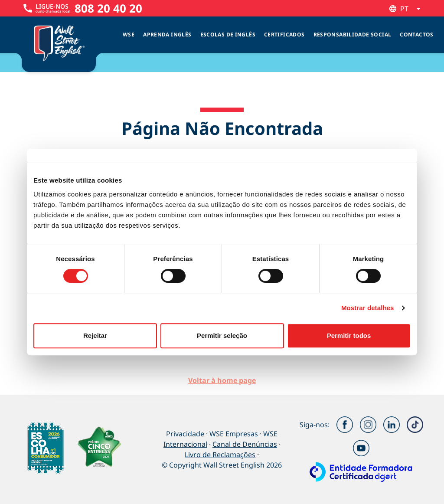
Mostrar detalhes (368, 308)
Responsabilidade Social (353, 34)
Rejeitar (95, 335)
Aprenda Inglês (167, 34)
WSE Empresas (234, 434)
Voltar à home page (222, 380)
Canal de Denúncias (245, 444)
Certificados (284, 34)
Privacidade (185, 434)
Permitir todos (349, 335)
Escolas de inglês (228, 34)
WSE (129, 34)
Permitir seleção (222, 335)
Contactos (416, 34)
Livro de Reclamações (220, 455)
